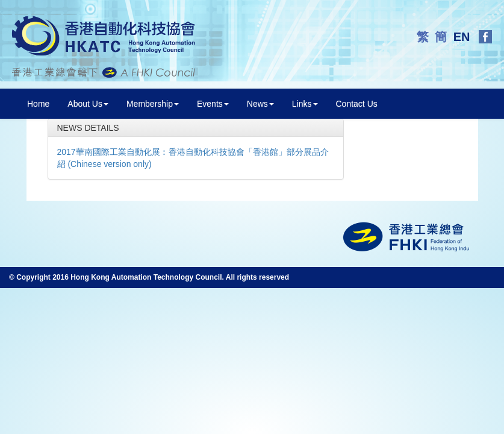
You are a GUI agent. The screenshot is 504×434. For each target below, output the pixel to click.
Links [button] (305, 104)
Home (38, 104)
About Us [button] (88, 104)
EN (463, 37)
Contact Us (357, 104)
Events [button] (213, 104)
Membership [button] (153, 104)
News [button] (260, 104)
